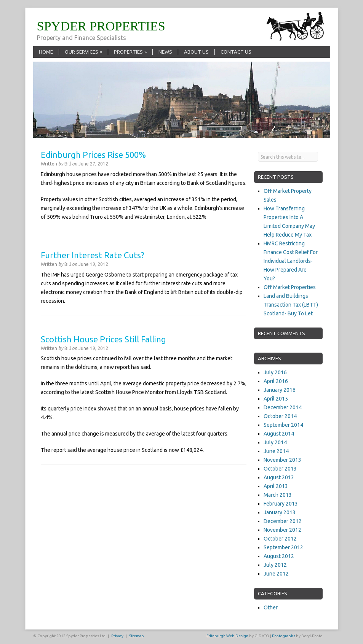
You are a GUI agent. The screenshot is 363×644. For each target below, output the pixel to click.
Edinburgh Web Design (227, 636)
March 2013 (278, 495)
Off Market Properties (290, 287)
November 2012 (282, 530)
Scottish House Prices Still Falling (103, 339)
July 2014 (275, 442)
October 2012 (280, 539)
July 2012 (275, 565)
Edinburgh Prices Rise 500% (93, 155)
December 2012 (283, 521)
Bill (68, 164)
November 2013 (282, 460)
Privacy (117, 636)
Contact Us (236, 52)
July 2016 (275, 372)
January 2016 (280, 390)
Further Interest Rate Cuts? (93, 255)
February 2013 (281, 504)
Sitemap (137, 636)
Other (271, 607)
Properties (130, 52)
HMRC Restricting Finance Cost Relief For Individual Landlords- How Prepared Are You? (291, 261)
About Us (196, 52)
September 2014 (283, 425)
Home (46, 52)
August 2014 (279, 434)
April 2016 (276, 381)
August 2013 (279, 477)
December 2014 (283, 407)
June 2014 (276, 451)
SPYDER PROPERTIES (101, 26)
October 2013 (280, 469)
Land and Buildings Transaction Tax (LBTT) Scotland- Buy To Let (291, 305)
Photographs (284, 636)
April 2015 (276, 399)
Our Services (83, 52)
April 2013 (276, 486)
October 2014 (280, 416)
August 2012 (279, 556)
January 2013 (280, 512)
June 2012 (276, 574)
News (165, 52)
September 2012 (283, 547)
